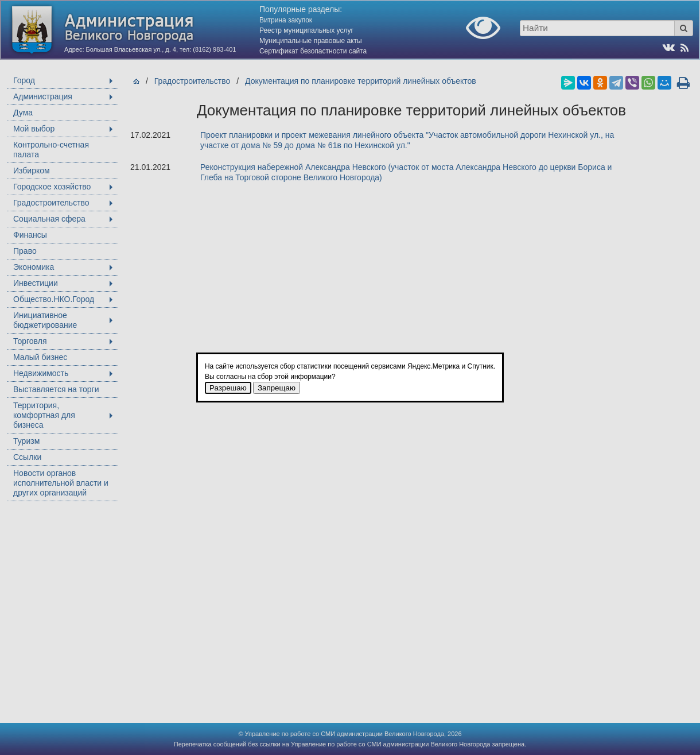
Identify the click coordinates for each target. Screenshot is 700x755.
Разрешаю (228, 388)
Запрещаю (277, 388)
